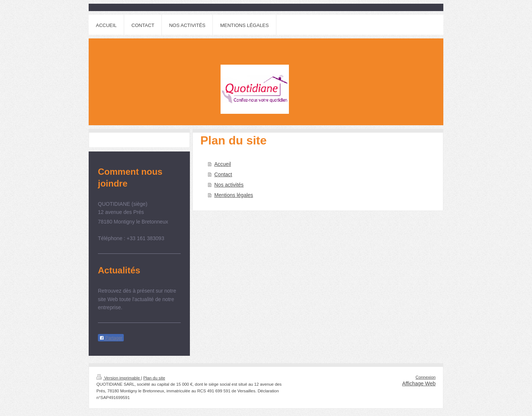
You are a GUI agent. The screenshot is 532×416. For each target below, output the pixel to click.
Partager (111, 338)
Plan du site (154, 378)
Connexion (426, 377)
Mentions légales (234, 195)
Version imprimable (119, 378)
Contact (223, 174)
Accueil (223, 164)
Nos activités (229, 185)
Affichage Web (419, 383)
